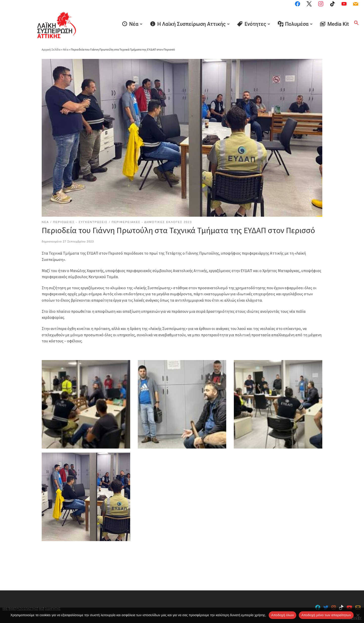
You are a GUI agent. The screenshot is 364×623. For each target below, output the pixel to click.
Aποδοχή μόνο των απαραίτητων (326, 615)
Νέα (66, 49)
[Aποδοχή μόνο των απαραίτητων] (358, 615)
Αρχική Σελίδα (51, 49)
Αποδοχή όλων (282, 615)
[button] (356, 23)
